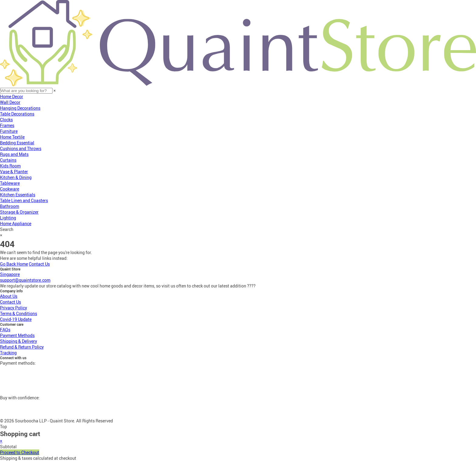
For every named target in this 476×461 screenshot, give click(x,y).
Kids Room (10, 166)
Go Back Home (14, 264)
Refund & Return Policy (22, 347)
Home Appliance (16, 224)
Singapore (10, 274)
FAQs (5, 330)
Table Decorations (17, 114)
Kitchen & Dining (16, 177)
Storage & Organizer (19, 212)
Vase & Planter (14, 172)
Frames (7, 125)
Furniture (9, 131)
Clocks (6, 120)
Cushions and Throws (21, 148)
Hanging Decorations (20, 108)
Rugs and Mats (14, 154)
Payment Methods (17, 335)
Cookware (10, 189)
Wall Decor (10, 102)
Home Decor (12, 96)
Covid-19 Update (16, 319)
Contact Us (39, 264)
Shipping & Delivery (19, 341)
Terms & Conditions (19, 313)
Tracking (8, 353)
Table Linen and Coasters (24, 200)
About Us (9, 296)
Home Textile (12, 137)
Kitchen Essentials (18, 195)
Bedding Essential (17, 143)
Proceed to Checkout (20, 452)
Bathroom (10, 206)
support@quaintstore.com (25, 280)
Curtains (8, 160)
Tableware (10, 183)
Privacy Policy (14, 308)
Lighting (8, 218)
